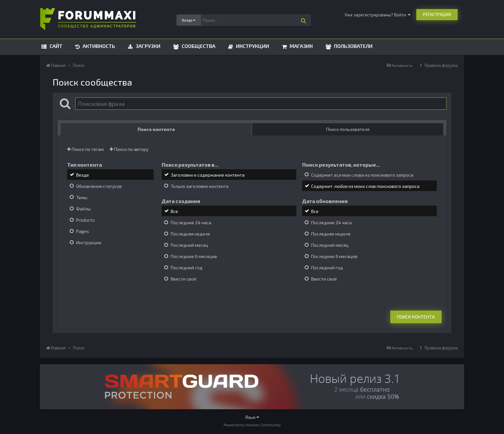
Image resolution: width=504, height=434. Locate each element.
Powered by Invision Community (252, 425)
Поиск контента (416, 317)
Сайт (55, 46)
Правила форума (441, 65)
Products (85, 220)
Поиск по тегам (85, 149)
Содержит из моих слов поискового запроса (365, 186)
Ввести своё (184, 279)
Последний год (187, 268)
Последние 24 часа (191, 222)
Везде (83, 175)
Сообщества (198, 46)
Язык (252, 417)
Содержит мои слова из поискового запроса (362, 175)
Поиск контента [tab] (156, 129)
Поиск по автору (129, 149)
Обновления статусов (99, 186)
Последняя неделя (190, 234)
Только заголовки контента (200, 186)
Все (174, 211)
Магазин (301, 46)
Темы (82, 197)
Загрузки (147, 46)
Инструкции (252, 46)
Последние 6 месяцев (194, 256)
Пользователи (353, 46)
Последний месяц (189, 245)
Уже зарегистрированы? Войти (378, 15)
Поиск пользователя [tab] (348, 129)
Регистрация (437, 14)
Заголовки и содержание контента (208, 175)
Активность (98, 46)
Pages (83, 231)
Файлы (83, 209)
